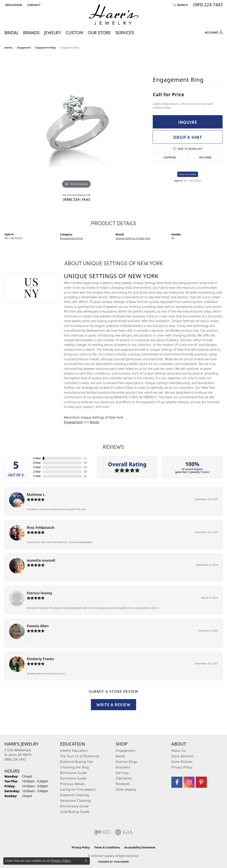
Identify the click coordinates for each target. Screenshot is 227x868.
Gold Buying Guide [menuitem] (75, 812)
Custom (74, 32)
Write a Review (113, 704)
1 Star (37, 476)
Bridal (12, 32)
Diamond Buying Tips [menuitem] (77, 762)
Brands (31, 32)
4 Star (37, 463)
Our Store (99, 32)
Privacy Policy (182, 767)
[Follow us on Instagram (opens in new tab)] (189, 782)
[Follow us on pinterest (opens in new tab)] (201, 782)
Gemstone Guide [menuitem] (73, 778)
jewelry (9, 48)
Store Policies (182, 762)
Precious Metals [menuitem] (72, 784)
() (85, 458)
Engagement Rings (46, 48)
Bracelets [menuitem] (123, 767)
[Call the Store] (15, 759)
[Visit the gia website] (124, 832)
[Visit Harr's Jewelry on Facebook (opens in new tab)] (177, 782)
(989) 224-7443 (76, 199)
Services (125, 32)
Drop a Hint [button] (188, 137)
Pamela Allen (38, 626)
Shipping (170, 157)
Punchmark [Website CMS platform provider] (122, 862)
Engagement (24, 48)
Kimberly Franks (40, 659)
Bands (95, 422)
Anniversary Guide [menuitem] (74, 806)
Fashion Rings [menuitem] (127, 762)
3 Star (37, 467)
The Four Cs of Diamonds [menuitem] (80, 756)
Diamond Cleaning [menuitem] (74, 795)
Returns (205, 157)
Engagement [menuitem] (126, 751)
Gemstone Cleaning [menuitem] (75, 801)
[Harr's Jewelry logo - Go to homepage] (114, 15)
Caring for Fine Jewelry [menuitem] (78, 789)
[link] (33, 5)
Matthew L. (36, 495)
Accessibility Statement (140, 847)
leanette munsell (41, 560)
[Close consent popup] (86, 861)
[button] (13, 5)
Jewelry (53, 32)
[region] (76, 123)
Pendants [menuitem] (123, 784)
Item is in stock (188, 174)
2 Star (37, 472)
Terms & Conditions (107, 847)
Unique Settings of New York (133, 238)
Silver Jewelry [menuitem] (126, 789)
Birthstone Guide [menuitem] (73, 773)
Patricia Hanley (39, 593)
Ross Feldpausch (41, 527)
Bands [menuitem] (121, 756)
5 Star (37, 458)
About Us (179, 751)
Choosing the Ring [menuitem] (74, 767)
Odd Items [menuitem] (124, 778)
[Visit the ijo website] (103, 832)
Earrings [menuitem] (122, 773)
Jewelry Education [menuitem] (74, 751)
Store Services (182, 756)
